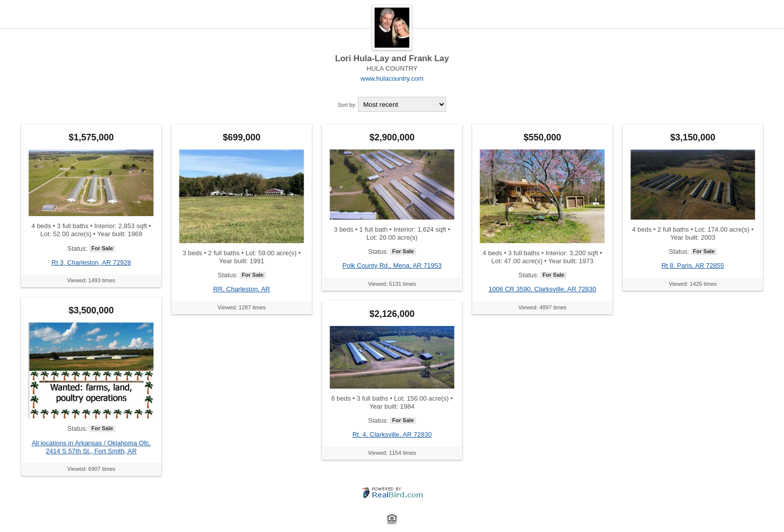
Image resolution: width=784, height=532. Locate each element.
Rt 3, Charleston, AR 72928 (91, 262)
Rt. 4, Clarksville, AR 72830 (392, 434)
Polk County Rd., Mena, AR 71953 (392, 265)
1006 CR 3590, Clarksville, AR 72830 (543, 289)
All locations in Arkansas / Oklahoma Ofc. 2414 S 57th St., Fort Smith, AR (91, 447)
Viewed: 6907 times (91, 469)
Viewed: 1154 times (392, 453)
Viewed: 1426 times (693, 284)
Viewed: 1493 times (91, 280)
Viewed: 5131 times (392, 284)
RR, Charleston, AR (241, 289)
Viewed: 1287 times (242, 307)
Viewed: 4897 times (542, 307)
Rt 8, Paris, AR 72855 (693, 265)
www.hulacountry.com (392, 78)
